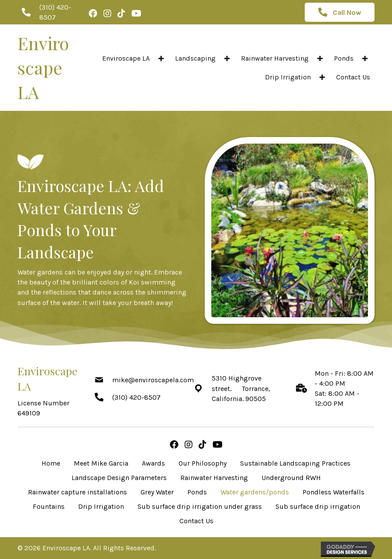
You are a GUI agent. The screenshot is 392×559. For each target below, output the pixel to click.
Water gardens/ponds (255, 492)
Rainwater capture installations (77, 492)
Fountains (49, 506)
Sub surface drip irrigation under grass (200, 506)
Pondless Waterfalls (334, 492)
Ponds (197, 492)
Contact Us (196, 521)
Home (51, 463)
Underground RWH (291, 478)
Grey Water (157, 492)
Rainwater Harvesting (214, 478)
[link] (134, 58)
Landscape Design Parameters (119, 478)
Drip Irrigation (101, 506)
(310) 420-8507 (136, 397)
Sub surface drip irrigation (318, 506)
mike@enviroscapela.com (153, 380)
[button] (161, 58)
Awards (153, 463)
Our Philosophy (203, 463)
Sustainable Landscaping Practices (295, 463)
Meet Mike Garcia (101, 463)
